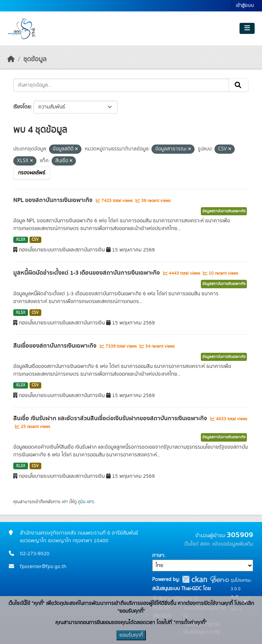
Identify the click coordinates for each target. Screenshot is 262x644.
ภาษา (158, 556)
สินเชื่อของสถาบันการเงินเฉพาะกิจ (56, 346)
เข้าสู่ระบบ (245, 6)
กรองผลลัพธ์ (32, 173)
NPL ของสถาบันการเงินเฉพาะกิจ (54, 200)
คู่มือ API (85, 502)
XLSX (21, 240)
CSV (35, 240)
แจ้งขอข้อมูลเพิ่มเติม (233, 544)
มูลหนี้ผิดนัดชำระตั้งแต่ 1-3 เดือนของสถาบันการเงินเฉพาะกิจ (87, 273)
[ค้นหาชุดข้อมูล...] (121, 85)
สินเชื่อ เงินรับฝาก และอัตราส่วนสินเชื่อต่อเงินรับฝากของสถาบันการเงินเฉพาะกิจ (111, 418)
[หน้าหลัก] (11, 59)
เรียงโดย (22, 107)
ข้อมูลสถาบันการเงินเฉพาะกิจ (224, 211)
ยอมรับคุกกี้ (131, 635)
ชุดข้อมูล (35, 59)
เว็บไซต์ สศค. (198, 544)
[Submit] (239, 85)
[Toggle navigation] (247, 28)
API (65, 502)
